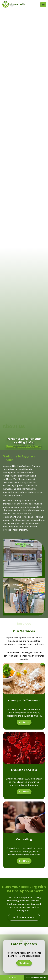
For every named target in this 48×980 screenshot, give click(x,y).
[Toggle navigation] (43, 5)
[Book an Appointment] (24, 917)
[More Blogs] (24, 963)
